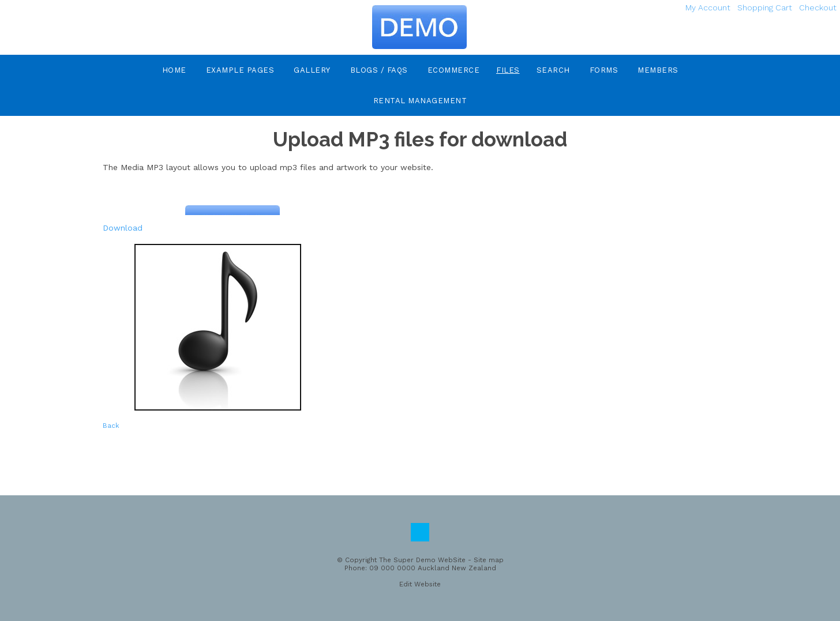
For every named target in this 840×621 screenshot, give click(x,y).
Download (123, 228)
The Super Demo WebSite (422, 560)
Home (174, 70)
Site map (489, 560)
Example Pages (240, 70)
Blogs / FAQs (379, 70)
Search (553, 70)
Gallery (312, 70)
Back (111, 426)
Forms (604, 70)
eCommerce (454, 70)
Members (658, 70)
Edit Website (420, 584)
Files (508, 70)
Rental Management (420, 101)
